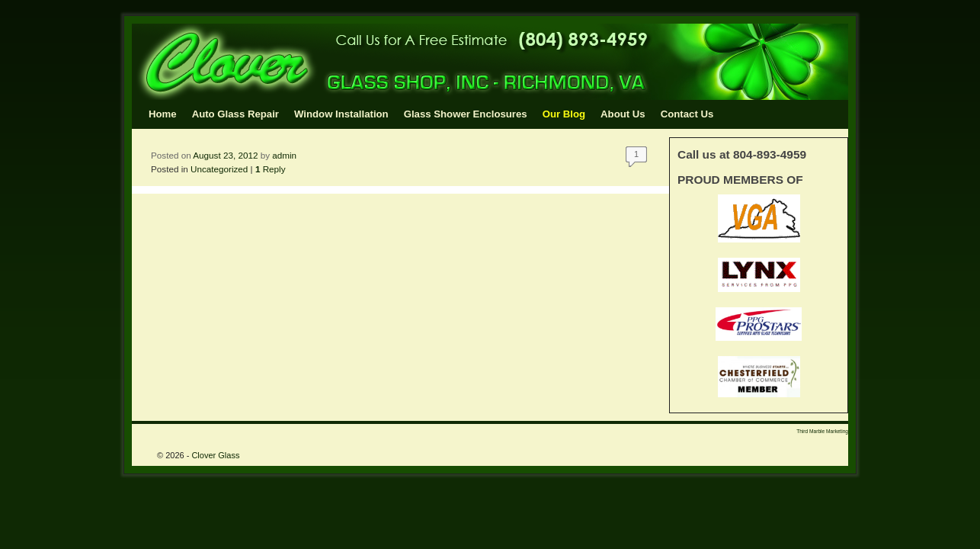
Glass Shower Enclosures (466, 114)
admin (284, 155)
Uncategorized (219, 169)
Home (163, 114)
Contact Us (687, 114)
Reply (271, 169)
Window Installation (341, 114)
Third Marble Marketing (822, 431)
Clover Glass (215, 455)
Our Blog (564, 114)
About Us (623, 114)
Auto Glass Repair (235, 114)
